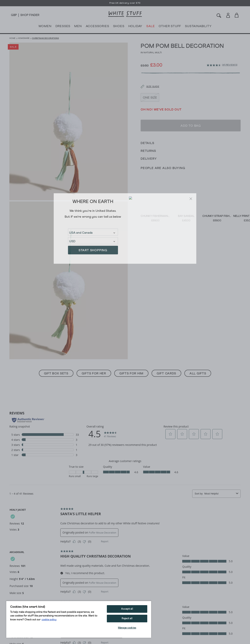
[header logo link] (125, 14)
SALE (150, 27)
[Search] (219, 15)
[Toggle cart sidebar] (237, 15)
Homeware (24, 38)
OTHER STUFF (170, 27)
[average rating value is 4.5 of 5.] (214, 65)
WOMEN (45, 27)
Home (12, 38)
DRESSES (63, 27)
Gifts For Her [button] (94, 373)
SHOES (119, 27)
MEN (78, 27)
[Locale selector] (14, 15)
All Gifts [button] (198, 373)
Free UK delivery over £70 (125, 3)
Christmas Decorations (45, 38)
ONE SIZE (150, 87)
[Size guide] (147, 76)
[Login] (228, 15)
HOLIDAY (135, 27)
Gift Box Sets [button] (56, 373)
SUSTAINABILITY (198, 27)
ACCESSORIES (97, 27)
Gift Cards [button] (166, 373)
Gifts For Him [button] (131, 373)
